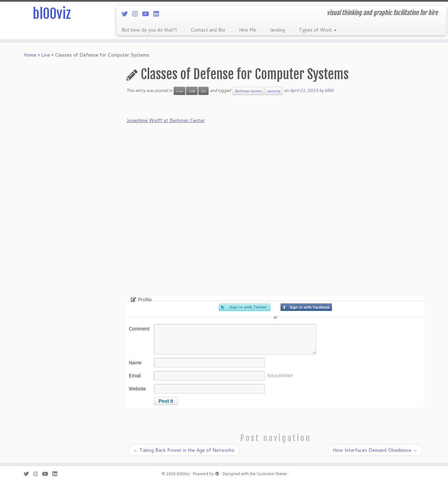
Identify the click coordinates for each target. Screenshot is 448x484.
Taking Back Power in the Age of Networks (184, 450)
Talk (192, 91)
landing (277, 30)
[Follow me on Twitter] (127, 14)
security (274, 91)
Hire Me (248, 30)
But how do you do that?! (149, 30)
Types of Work (318, 30)
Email (135, 376)
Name (135, 363)
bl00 (329, 90)
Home (30, 55)
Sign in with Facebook (306, 307)
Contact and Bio (208, 30)
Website (137, 389)
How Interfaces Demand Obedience (375, 450)
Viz (203, 91)
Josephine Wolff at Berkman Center (166, 120)
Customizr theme (272, 474)
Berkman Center (248, 91)
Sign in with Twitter (245, 307)
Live (46, 55)
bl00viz (52, 14)
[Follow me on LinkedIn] (158, 14)
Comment (139, 329)
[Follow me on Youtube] (148, 14)
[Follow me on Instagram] (137, 14)
